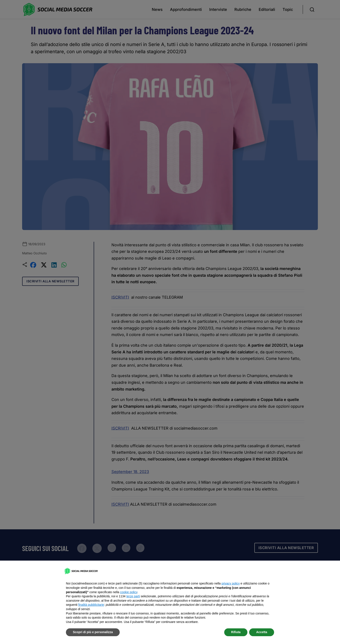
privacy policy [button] (230, 583)
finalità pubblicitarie (91, 605)
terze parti (133, 596)
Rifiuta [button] (236, 632)
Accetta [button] (262, 632)
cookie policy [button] (129, 592)
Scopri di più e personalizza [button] (93, 632)
